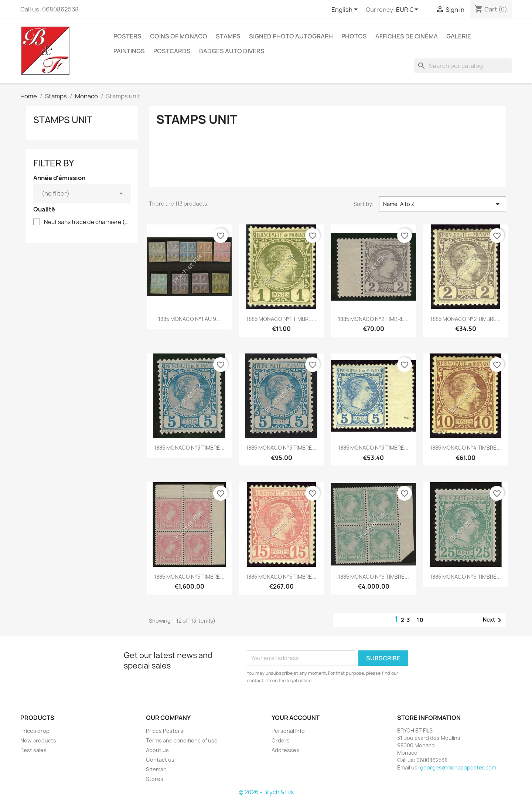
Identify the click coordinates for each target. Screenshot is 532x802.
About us (157, 750)
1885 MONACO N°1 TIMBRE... (281, 319)
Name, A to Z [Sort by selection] (443, 204)
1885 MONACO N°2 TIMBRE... (373, 319)
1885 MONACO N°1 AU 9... (189, 319)
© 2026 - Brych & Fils (266, 792)
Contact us (160, 760)
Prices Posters (165, 731)
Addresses (285, 750)
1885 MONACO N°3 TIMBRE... (189, 448)
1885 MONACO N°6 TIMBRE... (374, 577)
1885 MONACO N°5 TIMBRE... (189, 577)
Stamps (228, 36)
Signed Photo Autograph (291, 36)
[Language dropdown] (346, 10)
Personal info (288, 731)
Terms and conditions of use (182, 740)
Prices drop (35, 731)
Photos (354, 36)
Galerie (459, 36)
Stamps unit (63, 120)
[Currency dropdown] (408, 10)
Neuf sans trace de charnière (87, 222)
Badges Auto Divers (232, 51)
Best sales (33, 750)
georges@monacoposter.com (458, 767)
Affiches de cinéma (407, 36)
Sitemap (156, 769)
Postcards (172, 51)
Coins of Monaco (179, 36)
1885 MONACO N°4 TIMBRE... (465, 448)
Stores (155, 779)
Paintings (129, 51)
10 (420, 620)
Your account (296, 718)
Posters (127, 36)
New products (38, 740)
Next (493, 620)
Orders (281, 740)
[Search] (463, 66)
